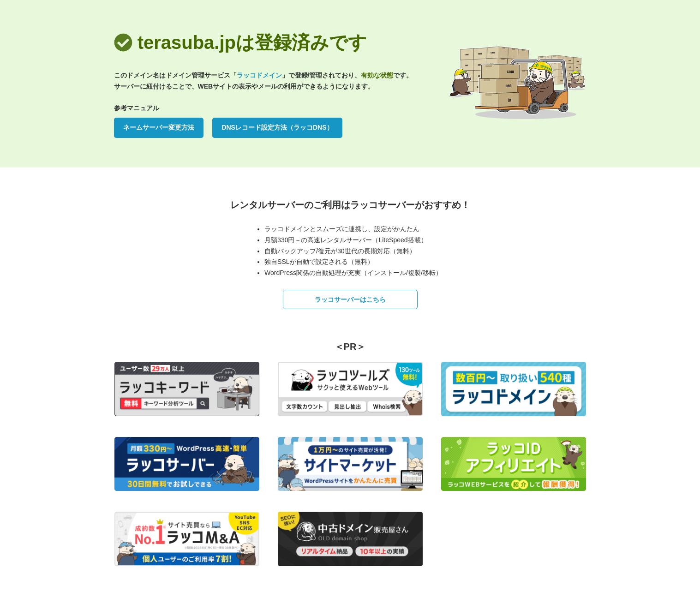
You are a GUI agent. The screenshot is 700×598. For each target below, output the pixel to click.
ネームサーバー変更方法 (159, 127)
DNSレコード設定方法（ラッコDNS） (277, 127)
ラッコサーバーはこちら (350, 299)
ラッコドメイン (259, 75)
